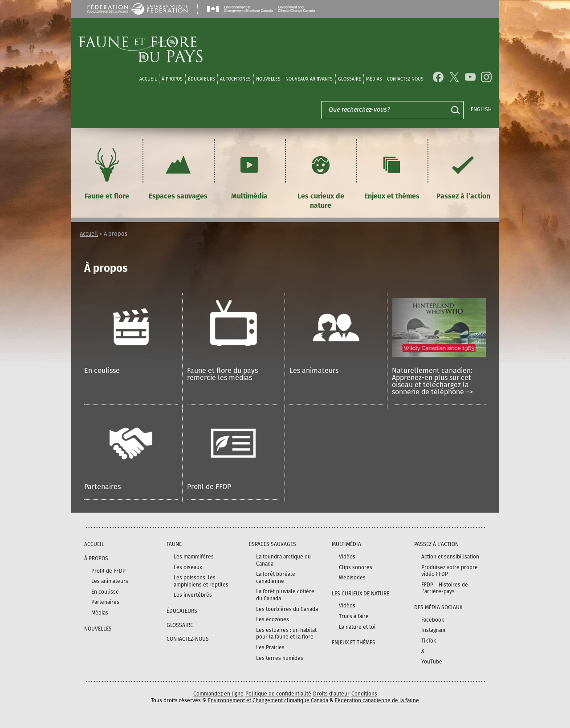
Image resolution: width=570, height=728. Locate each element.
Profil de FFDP (209, 487)
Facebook (433, 620)
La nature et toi (357, 627)
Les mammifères (194, 557)
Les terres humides (280, 658)
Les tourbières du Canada (287, 609)
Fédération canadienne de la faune (377, 700)
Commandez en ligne (218, 694)
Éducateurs (202, 79)
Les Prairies (270, 647)
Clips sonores (356, 567)
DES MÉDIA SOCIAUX (438, 607)
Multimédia (249, 173)
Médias (100, 613)
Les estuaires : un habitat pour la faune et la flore (286, 634)
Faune (174, 544)
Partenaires (102, 487)
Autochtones (235, 79)
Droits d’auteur (331, 694)
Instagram (433, 630)
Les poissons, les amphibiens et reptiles (201, 581)
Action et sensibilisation (450, 557)
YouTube (432, 662)
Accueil (148, 79)
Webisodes (352, 578)
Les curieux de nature (321, 177)
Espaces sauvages (178, 173)
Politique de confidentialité (278, 694)
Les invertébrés (193, 595)
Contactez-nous (405, 79)
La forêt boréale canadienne (276, 578)
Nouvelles (268, 79)
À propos (172, 79)
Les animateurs (314, 370)
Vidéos (347, 557)
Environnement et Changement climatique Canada (268, 700)
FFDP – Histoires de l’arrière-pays (445, 588)
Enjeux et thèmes (392, 173)
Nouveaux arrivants (309, 79)
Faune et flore (107, 173)
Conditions (364, 694)
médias (374, 79)
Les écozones (273, 619)
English (481, 109)
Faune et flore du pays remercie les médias (222, 374)
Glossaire (350, 79)
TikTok (429, 641)
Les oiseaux (188, 567)
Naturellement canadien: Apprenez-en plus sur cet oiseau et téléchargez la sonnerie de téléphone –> (432, 381)
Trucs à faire (354, 616)
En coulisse (102, 370)
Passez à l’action (463, 173)
